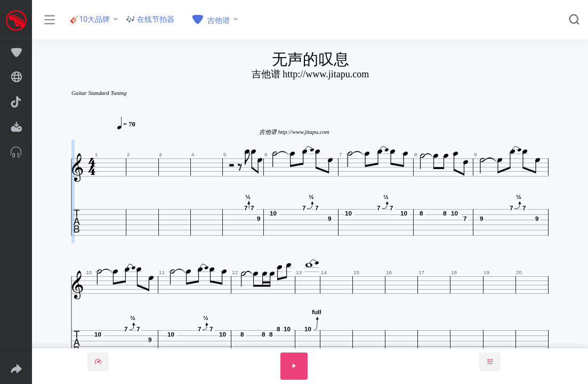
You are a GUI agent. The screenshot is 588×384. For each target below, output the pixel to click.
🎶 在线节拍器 (150, 19)
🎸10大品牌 (90, 19)
